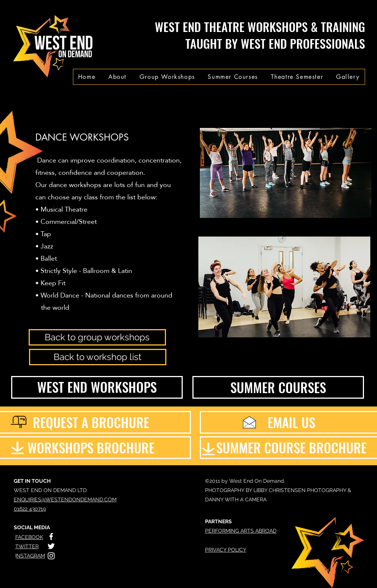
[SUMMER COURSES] (278, 387)
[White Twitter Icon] (51, 546)
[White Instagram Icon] (51, 556)
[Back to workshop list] (98, 357)
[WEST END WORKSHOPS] (97, 387)
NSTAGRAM (31, 556)
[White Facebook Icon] (51, 536)
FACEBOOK (29, 537)
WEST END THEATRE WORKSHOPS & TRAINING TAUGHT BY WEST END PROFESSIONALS (260, 35)
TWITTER (27, 546)
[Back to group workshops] (97, 337)
